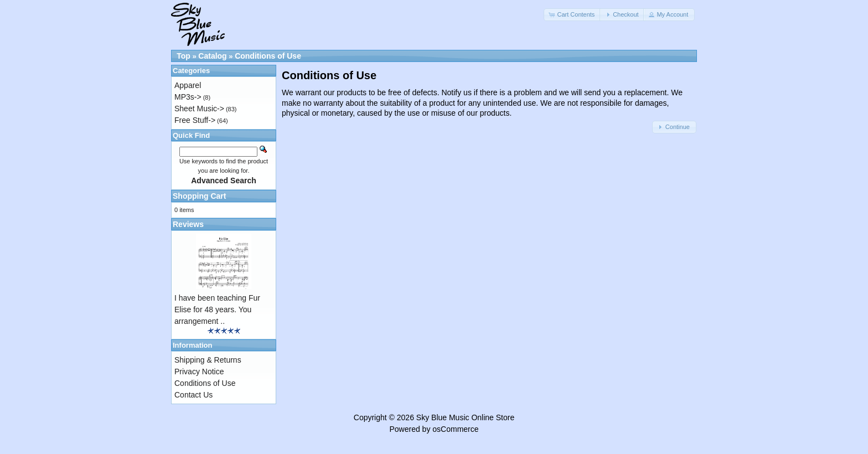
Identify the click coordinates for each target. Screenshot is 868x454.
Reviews (188, 224)
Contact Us (193, 395)
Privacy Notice (199, 372)
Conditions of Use (268, 56)
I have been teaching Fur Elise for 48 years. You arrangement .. (217, 309)
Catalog (212, 56)
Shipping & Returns (208, 360)
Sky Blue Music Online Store (465, 417)
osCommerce (455, 429)
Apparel (188, 85)
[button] (572, 15)
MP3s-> (188, 97)
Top (184, 56)
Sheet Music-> (199, 109)
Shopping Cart (199, 196)
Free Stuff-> (195, 120)
